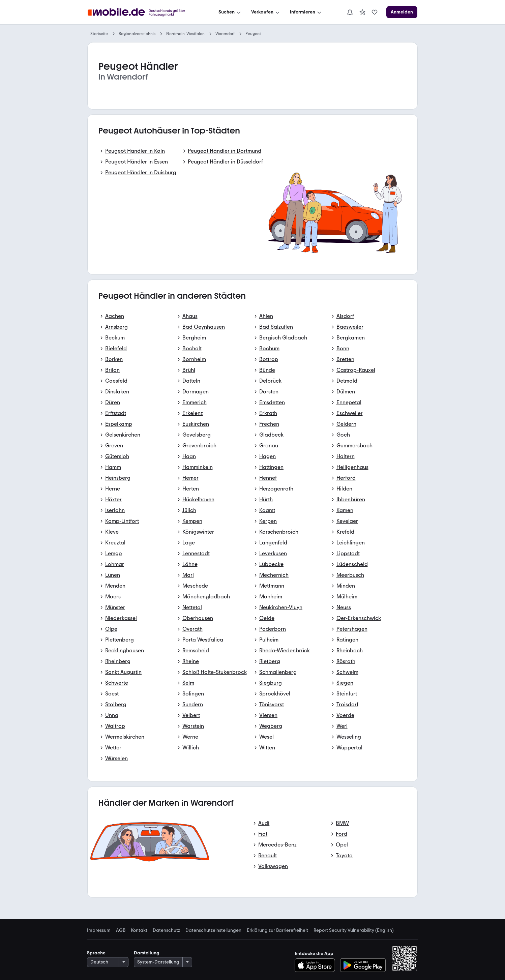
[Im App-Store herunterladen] (317, 965)
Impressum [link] (99, 930)
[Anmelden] (402, 12)
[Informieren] (306, 12)
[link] (362, 12)
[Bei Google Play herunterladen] (363, 965)
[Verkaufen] (266, 12)
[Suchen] (230, 12)
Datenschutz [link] (166, 930)
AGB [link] (121, 930)
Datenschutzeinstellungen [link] (213, 930)
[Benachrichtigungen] (350, 12)
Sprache (96, 953)
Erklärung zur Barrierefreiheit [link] (277, 930)
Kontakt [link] (139, 930)
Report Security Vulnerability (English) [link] (354, 930)
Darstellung (147, 953)
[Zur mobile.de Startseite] (142, 12)
